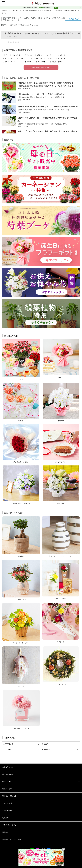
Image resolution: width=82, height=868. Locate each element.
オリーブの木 (41, 62)
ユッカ (49, 55)
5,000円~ (7, 750)
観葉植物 (26, 11)
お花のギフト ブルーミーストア (12, 11)
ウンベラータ (61, 55)
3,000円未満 (8, 744)
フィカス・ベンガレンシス (56, 58)
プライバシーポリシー (10, 825)
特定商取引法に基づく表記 (12, 840)
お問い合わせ (7, 811)
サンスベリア (8, 58)
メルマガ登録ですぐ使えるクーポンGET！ (38, 8)
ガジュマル (29, 55)
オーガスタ (21, 58)
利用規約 (5, 818)
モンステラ (16, 55)
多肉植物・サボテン (57, 62)
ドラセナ (28, 62)
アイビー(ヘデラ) (36, 58)
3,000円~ (46, 744)
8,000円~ (46, 750)
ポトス (40, 55)
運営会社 (5, 832)
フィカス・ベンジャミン (12, 62)
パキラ (5, 55)
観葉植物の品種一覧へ (41, 67)
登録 (56, 8)
